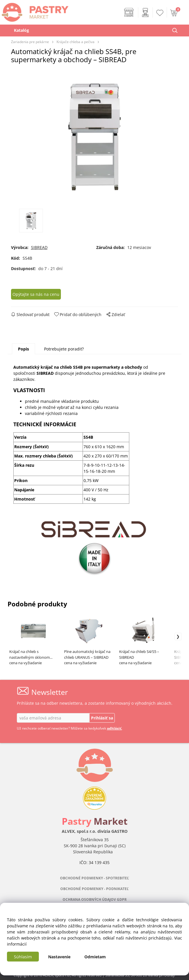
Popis (23, 349)
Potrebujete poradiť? (64, 349)
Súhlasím (23, 957)
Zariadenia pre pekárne (30, 42)
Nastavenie (59, 957)
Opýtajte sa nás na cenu (36, 294)
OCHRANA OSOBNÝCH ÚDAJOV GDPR (95, 899)
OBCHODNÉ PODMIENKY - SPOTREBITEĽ (94, 878)
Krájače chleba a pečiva (76, 42)
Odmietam (95, 957)
